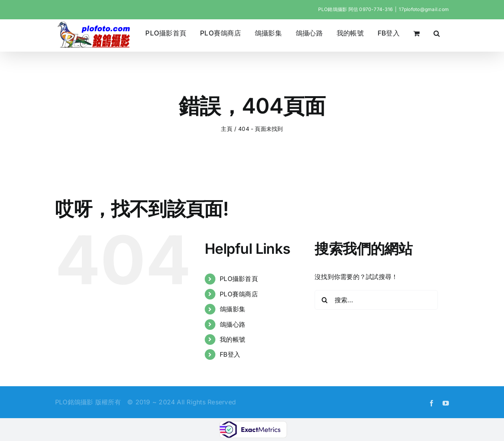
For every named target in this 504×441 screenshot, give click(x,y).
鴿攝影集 (233, 309)
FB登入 (230, 354)
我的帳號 (233, 339)
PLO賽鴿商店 (239, 294)
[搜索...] (376, 300)
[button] (437, 33)
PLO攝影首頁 (239, 279)
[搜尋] (324, 300)
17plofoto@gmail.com (424, 9)
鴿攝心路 (233, 324)
